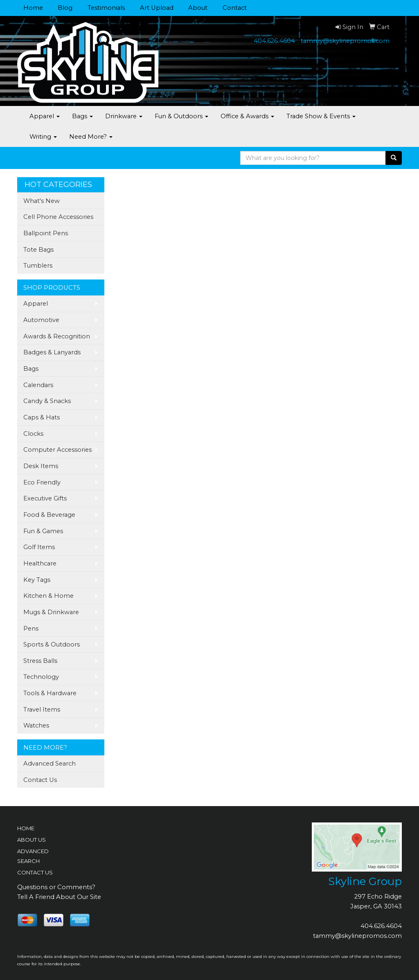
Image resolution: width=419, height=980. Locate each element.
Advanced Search (50, 764)
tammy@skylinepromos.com (345, 41)
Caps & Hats (42, 417)
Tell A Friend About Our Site (59, 897)
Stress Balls (40, 661)
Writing (43, 137)
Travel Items (42, 710)
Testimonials (106, 8)
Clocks (33, 434)
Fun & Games (43, 531)
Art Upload (157, 8)
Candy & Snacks (47, 401)
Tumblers (38, 266)
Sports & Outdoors (52, 644)
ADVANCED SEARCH (33, 856)
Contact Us (40, 780)
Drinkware (124, 116)
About (198, 8)
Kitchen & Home (48, 596)
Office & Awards (247, 116)
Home (33, 8)
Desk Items (41, 466)
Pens (31, 629)
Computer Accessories (57, 450)
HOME (26, 828)
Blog (65, 8)
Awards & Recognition (57, 336)
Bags (82, 116)
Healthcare (40, 563)
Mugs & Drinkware (51, 612)
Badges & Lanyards (52, 352)
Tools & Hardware (50, 693)
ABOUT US (32, 840)
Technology (41, 677)
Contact (235, 8)
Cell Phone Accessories (58, 217)
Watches (36, 725)
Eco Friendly (42, 482)
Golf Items (39, 547)
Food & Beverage (49, 515)
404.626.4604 (274, 41)
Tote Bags (38, 250)
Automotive (41, 320)
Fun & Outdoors (181, 116)
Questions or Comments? (56, 887)
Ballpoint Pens (46, 233)
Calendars (38, 385)
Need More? (91, 137)
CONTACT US (35, 872)
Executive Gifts (45, 498)
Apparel (45, 116)
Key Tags (37, 580)
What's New (42, 201)
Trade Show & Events (321, 116)
